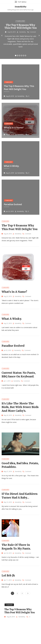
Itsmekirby (20, 21)
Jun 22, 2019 (10, 211)
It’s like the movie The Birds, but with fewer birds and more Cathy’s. (20, 407)
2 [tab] (18, 56)
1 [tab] (16, 56)
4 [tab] (22, 56)
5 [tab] (24, 56)
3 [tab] (20, 56)
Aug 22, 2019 (10, 135)
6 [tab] (25, 56)
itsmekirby (21, 7)
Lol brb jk (8, 575)
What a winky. (12, 319)
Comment (33, 32)
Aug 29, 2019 (11, 32)
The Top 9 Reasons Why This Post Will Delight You (21, 26)
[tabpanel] (20, 36)
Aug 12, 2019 (10, 173)
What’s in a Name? (14, 128)
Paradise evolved (13, 204)
